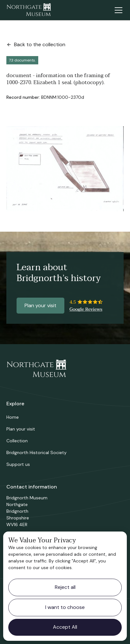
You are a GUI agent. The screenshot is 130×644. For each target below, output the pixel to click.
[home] (29, 10)
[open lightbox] (65, 169)
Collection (17, 441)
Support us (18, 464)
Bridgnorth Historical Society (36, 452)
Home (13, 417)
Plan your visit (40, 305)
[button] (117, 10)
